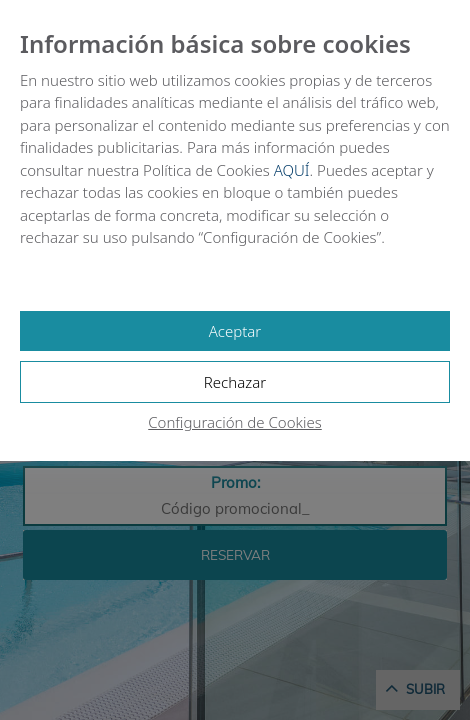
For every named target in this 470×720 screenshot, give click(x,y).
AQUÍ (292, 170)
